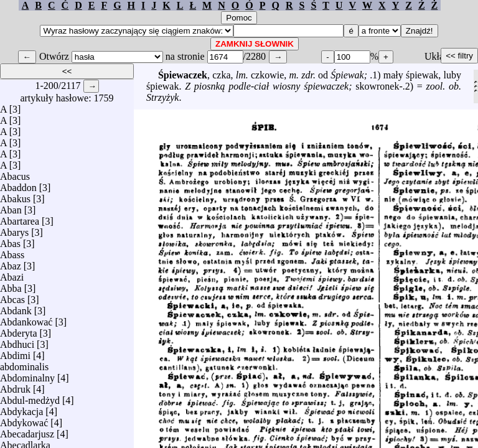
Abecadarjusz (27, 431)
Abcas (12, 296)
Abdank (16, 308)
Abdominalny (27, 375)
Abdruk (15, 386)
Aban (11, 207)
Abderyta (19, 330)
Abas (10, 240)
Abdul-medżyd (30, 397)
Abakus (15, 196)
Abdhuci (17, 341)
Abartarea (20, 218)
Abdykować (24, 420)
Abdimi (15, 352)
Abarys (14, 229)
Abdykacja (21, 408)
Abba (11, 285)
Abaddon (18, 184)
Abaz (11, 263)
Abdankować (26, 319)
